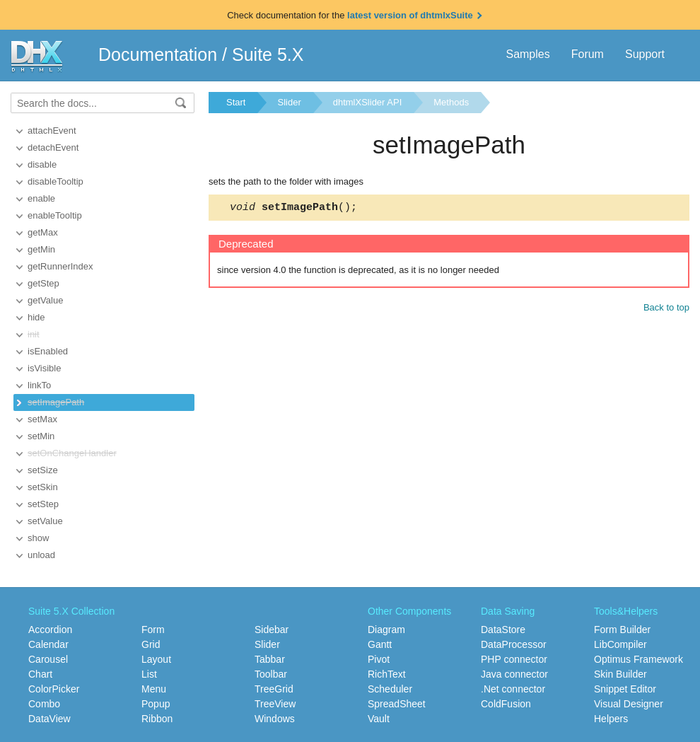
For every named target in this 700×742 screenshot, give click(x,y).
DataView (49, 719)
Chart (40, 674)
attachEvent (52, 131)
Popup (156, 704)
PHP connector (514, 659)
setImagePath (56, 402)
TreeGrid (274, 689)
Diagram (386, 630)
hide (36, 317)
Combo (44, 704)
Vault (379, 719)
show (38, 538)
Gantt (380, 644)
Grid (151, 644)
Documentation (158, 54)
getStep (43, 283)
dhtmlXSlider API (368, 102)
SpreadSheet (397, 704)
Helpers (611, 719)
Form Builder (622, 630)
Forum (588, 54)
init (34, 334)
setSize (43, 470)
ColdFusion (506, 704)
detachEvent (53, 147)
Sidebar (272, 630)
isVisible (44, 368)
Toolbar (271, 674)
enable (41, 198)
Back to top (666, 309)
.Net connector (513, 689)
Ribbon (157, 719)
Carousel (48, 659)
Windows (275, 719)
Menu (154, 689)
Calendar (48, 644)
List (149, 674)
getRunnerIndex (60, 266)
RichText (387, 674)
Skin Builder (620, 674)
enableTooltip (55, 215)
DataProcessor (514, 644)
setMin (41, 436)
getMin (41, 249)
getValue (45, 300)
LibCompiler (620, 644)
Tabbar (270, 659)
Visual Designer (629, 704)
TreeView (275, 704)
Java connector (514, 674)
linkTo (39, 385)
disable (42, 164)
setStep (43, 504)
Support (645, 54)
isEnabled (48, 351)
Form (153, 630)
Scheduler (390, 689)
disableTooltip (56, 181)
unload (41, 555)
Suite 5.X (268, 54)
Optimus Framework (638, 659)
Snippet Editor (625, 689)
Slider (289, 102)
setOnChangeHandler (72, 453)
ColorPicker (54, 689)
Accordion (50, 630)
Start (236, 102)
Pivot (379, 659)
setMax (42, 419)
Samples (527, 54)
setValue (45, 521)
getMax (43, 232)
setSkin (43, 487)
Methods (451, 102)
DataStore (503, 630)
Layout (156, 659)
